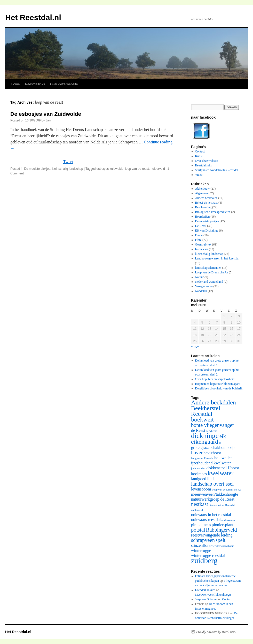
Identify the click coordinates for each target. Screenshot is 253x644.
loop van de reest (137, 169)
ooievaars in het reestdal (211, 515)
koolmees (199, 474)
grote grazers (202, 447)
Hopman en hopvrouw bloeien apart (218, 384)
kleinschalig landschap (67, 169)
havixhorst (212, 453)
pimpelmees (201, 525)
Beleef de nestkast (206, 203)
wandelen (201, 291)
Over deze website (64, 84)
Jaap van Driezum (206, 599)
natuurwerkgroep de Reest (213, 499)
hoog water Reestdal (202, 458)
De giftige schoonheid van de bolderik (219, 388)
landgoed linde (203, 479)
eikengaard (205, 442)
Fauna (199, 235)
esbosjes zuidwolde (110, 169)
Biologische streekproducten (213, 212)
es (220, 443)
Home (15, 84)
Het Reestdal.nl (33, 17)
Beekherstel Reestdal (206, 411)
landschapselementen (208, 268)
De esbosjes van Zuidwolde (46, 114)
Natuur (199, 277)
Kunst (199, 156)
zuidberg (204, 561)
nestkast (200, 504)
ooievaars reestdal (206, 520)
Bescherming (203, 207)
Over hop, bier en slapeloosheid (215, 379)
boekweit (202, 419)
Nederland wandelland (209, 282)
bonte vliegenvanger (212, 425)
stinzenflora (201, 545)
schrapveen (203, 540)
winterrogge (201, 551)
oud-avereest (228, 520)
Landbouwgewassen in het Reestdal (217, 258)
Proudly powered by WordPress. (216, 632)
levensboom (201, 489)
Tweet (68, 162)
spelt (221, 540)
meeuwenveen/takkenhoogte (215, 494)
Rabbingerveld (222, 530)
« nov (195, 347)
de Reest (198, 430)
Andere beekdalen (206, 198)
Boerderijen (203, 217)
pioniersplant (223, 525)
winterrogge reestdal (208, 555)
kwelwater (220, 473)
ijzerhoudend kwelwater (211, 463)
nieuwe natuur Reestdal (222, 505)
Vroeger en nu (204, 286)
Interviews (202, 249)
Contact (200, 151)
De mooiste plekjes (37, 169)
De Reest (201, 226)
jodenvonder (198, 468)
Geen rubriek (203, 244)
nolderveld (158, 169)
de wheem (212, 431)
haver (197, 453)
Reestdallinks (35, 84)
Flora (198, 240)
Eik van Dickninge (207, 231)
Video (199, 175)
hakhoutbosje (224, 447)
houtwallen (223, 458)
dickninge (205, 436)
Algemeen (201, 193)
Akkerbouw (203, 189)
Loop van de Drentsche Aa (212, 272)
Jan (48, 120)
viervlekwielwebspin (223, 546)
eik (223, 436)
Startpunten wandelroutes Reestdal (217, 170)
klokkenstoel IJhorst (222, 468)
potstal (198, 530)
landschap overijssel (212, 484)
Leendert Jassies (205, 590)
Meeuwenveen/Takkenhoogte (213, 595)
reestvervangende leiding (212, 535)
